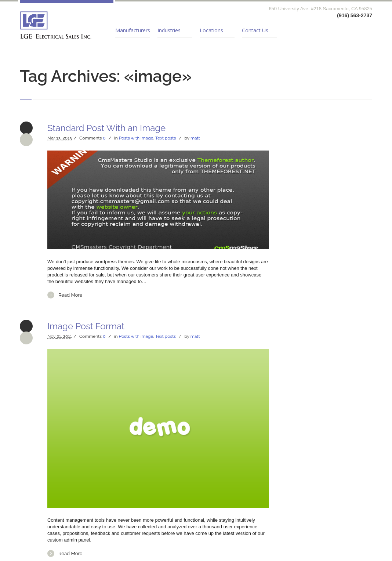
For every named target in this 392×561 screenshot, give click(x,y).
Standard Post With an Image (106, 128)
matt (195, 138)
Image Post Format (86, 326)
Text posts (166, 138)
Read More (70, 295)
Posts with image (136, 138)
